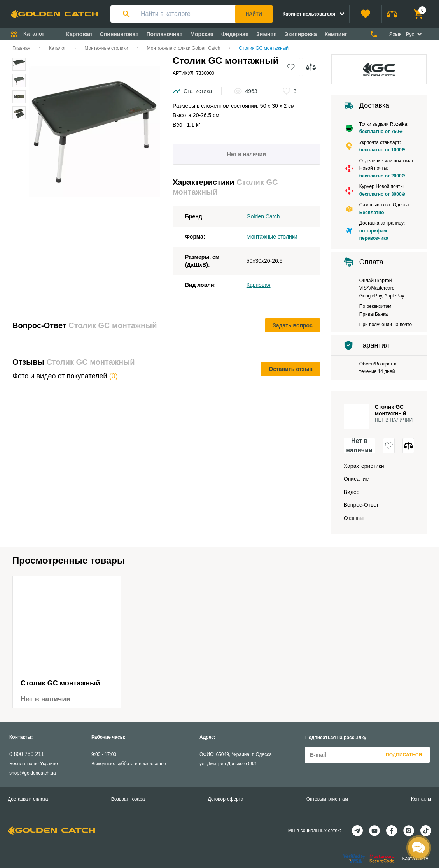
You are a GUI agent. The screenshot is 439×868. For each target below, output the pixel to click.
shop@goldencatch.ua (33, 773)
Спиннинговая (119, 34)
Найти (254, 14)
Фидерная (235, 34)
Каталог (58, 48)
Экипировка (301, 34)
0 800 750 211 (27, 754)
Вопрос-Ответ (361, 505)
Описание (356, 479)
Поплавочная (164, 34)
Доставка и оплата (28, 799)
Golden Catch (263, 216)
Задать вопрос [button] (293, 325)
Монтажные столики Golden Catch (184, 48)
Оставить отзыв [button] (290, 369)
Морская (202, 34)
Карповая (79, 34)
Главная (21, 48)
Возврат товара (128, 799)
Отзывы (354, 518)
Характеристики (364, 466)
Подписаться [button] (404, 755)
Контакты (421, 799)
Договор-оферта (226, 799)
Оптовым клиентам (327, 799)
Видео (352, 492)
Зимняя (267, 34)
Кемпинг (336, 34)
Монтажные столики (106, 48)
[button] (366, 14)
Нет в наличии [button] (359, 446)
